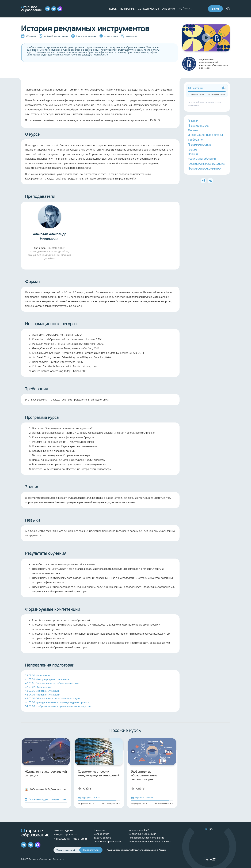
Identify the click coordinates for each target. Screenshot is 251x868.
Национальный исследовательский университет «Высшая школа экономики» (205, 64)
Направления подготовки (205, 168)
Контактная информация (142, 834)
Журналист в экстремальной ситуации (46, 773)
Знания (193, 149)
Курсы (113, 9)
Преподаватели (198, 125)
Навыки (193, 154)
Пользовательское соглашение (146, 838)
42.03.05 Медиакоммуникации (43, 691)
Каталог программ (65, 834)
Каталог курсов (63, 830)
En (212, 829)
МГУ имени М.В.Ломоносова (46, 790)
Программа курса (199, 144)
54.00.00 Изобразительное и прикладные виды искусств (58, 706)
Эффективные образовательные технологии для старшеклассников (145, 775)
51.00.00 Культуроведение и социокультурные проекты (57, 702)
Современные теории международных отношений (99, 773)
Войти (215, 9)
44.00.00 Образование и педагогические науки (52, 699)
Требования (196, 140)
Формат (193, 130)
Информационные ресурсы (205, 135)
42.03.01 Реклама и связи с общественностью (52, 683)
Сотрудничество (148, 9)
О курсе (193, 120)
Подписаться (91, 850)
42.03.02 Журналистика (39, 687)
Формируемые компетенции (206, 164)
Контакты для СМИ (138, 830)
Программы (128, 9)
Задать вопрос (102, 838)
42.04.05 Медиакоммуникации (43, 695)
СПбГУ (85, 789)
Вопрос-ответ (102, 834)
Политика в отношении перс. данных (149, 842)
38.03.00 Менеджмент (38, 676)
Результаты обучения (202, 159)
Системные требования (107, 842)
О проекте (168, 9)
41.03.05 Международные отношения (47, 679)
